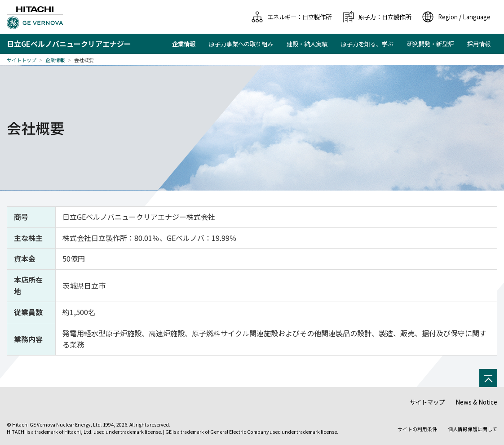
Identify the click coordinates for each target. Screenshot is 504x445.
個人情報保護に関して (473, 429)
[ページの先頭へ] (488, 378)
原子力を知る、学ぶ (367, 44)
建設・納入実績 (307, 44)
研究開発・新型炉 (430, 44)
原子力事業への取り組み (241, 44)
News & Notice (476, 402)
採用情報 (479, 44)
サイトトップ (22, 60)
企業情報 (55, 60)
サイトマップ (427, 402)
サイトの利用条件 (417, 429)
